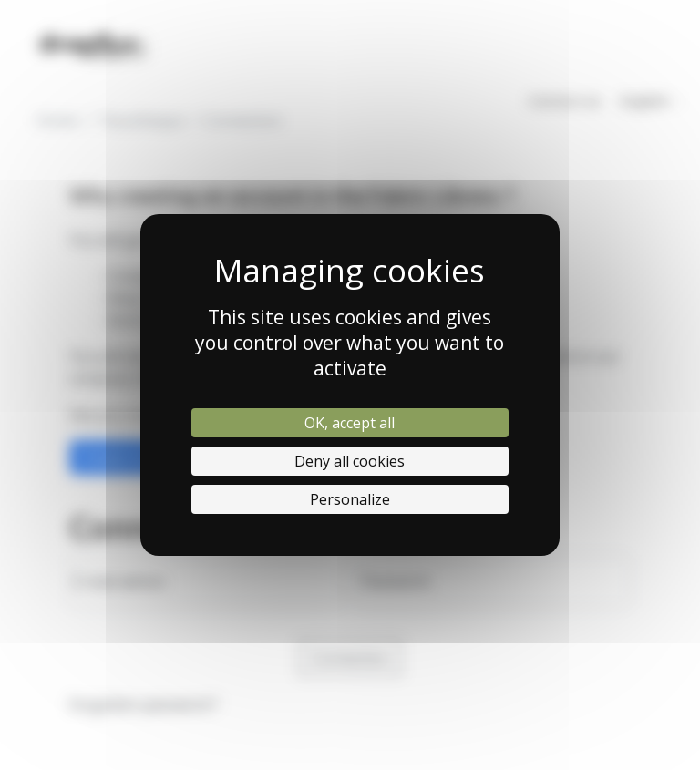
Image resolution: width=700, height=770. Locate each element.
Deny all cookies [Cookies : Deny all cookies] (350, 461)
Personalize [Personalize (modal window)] (350, 499)
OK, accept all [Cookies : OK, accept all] (350, 423)
